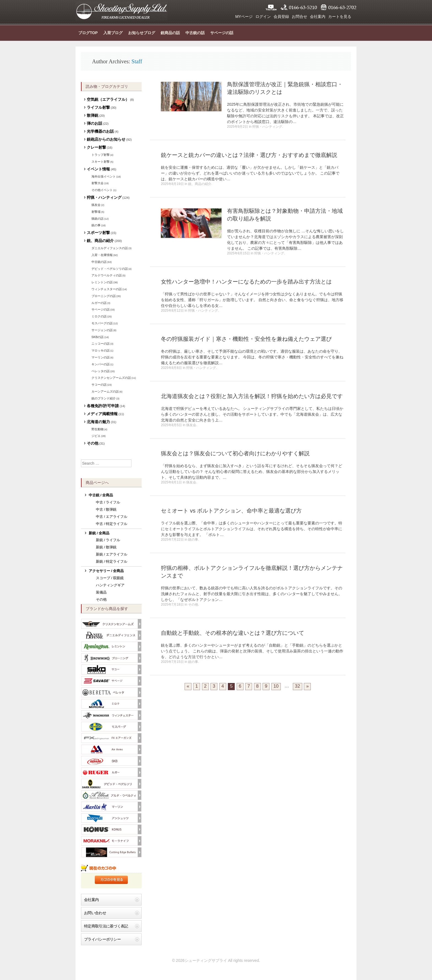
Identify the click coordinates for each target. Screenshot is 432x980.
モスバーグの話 (102, 323)
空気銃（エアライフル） (108, 99)
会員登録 (281, 17)
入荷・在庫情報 (102, 255)
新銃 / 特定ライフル (112, 562)
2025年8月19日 (172, 184)
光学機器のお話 (100, 131)
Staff (137, 61)
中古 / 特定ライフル (112, 524)
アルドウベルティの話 (107, 275)
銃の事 (193, 540)
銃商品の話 (170, 33)
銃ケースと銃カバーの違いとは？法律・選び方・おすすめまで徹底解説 (249, 155)
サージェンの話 (102, 330)
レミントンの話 (102, 282)
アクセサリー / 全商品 (106, 571)
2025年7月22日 (172, 540)
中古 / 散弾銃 (106, 510)
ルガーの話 (99, 303)
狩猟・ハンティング (267, 127)
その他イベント (102, 190)
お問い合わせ (95, 913)
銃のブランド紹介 (104, 398)
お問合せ (299, 17)
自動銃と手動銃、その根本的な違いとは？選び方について (233, 633)
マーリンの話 (101, 357)
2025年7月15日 (172, 662)
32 (297, 686)
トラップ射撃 (101, 155)
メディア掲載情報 (102, 414)
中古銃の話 (195, 33)
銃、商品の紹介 (200, 184)
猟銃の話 (98, 219)
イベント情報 (98, 169)
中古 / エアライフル (112, 517)
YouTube (271, 7)
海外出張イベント (104, 176)
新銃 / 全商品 (99, 533)
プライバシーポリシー (102, 939)
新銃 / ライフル (108, 540)
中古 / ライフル (108, 502)
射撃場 (96, 212)
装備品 (101, 592)
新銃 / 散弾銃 (106, 547)
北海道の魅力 (98, 422)
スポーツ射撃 (98, 233)
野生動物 (98, 429)
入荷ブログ (113, 33)
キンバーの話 (101, 364)
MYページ (244, 17)
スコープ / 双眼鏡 (110, 578)
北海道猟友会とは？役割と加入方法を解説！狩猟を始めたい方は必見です (252, 396)
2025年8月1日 (171, 482)
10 (276, 686)
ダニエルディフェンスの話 (110, 248)
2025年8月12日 (172, 311)
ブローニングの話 (104, 296)
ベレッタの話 (101, 371)
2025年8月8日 (171, 368)
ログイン (263, 17)
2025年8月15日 (238, 253)
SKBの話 (98, 337)
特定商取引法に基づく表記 (106, 926)
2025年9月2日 (237, 127)
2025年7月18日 (172, 605)
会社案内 (318, 17)
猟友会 (191, 425)
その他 (193, 605)
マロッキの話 (101, 350)
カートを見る (340, 17)
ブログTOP (88, 33)
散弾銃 (93, 115)
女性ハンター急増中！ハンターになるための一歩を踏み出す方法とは (246, 282)
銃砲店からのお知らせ (106, 139)
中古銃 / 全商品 (101, 495)
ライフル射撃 (98, 107)
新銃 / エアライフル (112, 554)
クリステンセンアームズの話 (111, 378)
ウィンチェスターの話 (107, 289)
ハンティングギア (110, 585)
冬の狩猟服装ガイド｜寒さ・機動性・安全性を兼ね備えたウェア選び (246, 339)
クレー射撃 (96, 147)
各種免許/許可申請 (103, 406)
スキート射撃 (101, 162)
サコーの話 (99, 385)
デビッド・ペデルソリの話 (110, 269)
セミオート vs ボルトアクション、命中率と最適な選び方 (231, 511)
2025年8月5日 (171, 425)
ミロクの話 (99, 316)
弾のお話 (94, 123)
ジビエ (96, 436)
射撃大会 (98, 183)
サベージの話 (222, 33)
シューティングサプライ (121, 11)
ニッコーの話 (101, 344)
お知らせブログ (142, 33)
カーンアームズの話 (105, 391)
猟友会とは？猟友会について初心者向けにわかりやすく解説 (235, 453)
